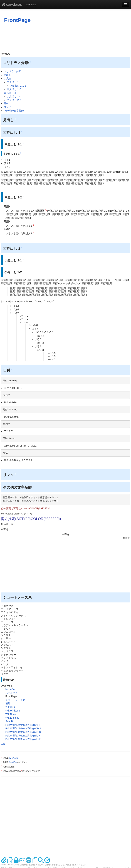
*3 (33, 233)
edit (3, 744)
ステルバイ (12, 693)
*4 (2, 766)
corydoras (12, 4)
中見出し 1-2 (14, 89)
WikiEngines (12, 718)
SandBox (10, 721)
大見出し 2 (10, 93)
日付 (6, 104)
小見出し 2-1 (14, 96)
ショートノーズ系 (15, 700)
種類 (8, 703)
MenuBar (31, 4)
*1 (46, 210)
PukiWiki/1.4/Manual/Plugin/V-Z (23, 725)
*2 (33, 225)
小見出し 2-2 (14, 100)
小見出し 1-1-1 (18, 86)
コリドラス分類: (13, 71)
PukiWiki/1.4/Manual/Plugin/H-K (23, 739)
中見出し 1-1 (14, 82)
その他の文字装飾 (14, 111)
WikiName (11, 714)
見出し (8, 75)
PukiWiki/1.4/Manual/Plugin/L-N (23, 736)
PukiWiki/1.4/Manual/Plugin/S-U (23, 728)
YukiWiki (10, 707)
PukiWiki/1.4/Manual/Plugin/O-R (23, 732)
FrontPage (17, 20)
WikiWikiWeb (13, 711)
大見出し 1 (10, 79)
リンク (8, 107)
